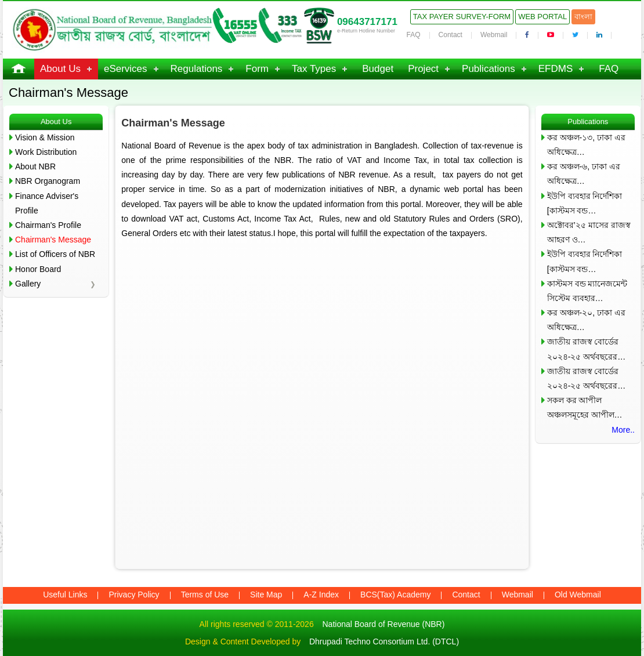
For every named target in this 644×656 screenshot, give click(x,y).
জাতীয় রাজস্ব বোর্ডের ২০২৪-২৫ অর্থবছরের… (587, 349)
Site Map (266, 595)
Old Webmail (578, 595)
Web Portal (542, 17)
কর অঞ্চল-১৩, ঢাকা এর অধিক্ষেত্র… (586, 145)
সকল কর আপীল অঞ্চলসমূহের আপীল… (585, 407)
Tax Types (314, 69)
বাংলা (583, 17)
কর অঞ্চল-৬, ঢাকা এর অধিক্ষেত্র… (584, 174)
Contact (451, 35)
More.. (623, 430)
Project (423, 69)
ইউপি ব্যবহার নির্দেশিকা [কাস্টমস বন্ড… (585, 203)
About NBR (35, 166)
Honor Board (38, 269)
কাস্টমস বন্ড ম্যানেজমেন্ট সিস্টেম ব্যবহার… (587, 291)
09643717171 (367, 22)
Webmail (494, 35)
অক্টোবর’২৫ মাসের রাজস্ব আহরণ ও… (589, 232)
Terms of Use (205, 595)
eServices (126, 69)
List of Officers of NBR (55, 254)
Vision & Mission (45, 137)
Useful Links (65, 595)
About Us (60, 69)
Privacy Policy (134, 595)
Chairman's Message (53, 240)
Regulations (197, 69)
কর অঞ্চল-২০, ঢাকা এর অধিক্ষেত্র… (586, 320)
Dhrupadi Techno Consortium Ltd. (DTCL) (384, 641)
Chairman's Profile (48, 225)
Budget (378, 69)
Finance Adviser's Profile (47, 203)
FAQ (414, 35)
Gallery (28, 284)
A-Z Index (321, 595)
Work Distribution (46, 152)
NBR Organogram (48, 181)
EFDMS (556, 69)
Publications (489, 69)
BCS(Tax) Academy (395, 595)
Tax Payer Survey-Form (462, 17)
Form (257, 69)
